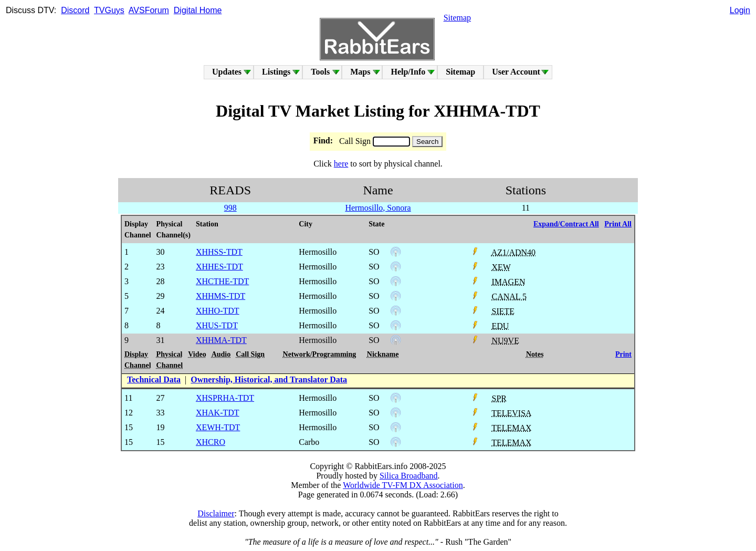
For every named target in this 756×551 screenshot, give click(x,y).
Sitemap (457, 18)
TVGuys (109, 10)
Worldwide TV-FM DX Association (403, 485)
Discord (75, 10)
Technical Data (154, 380)
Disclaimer (216, 513)
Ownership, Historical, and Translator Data (269, 380)
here (341, 164)
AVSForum (149, 10)
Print (623, 354)
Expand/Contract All (566, 224)
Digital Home (198, 10)
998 (230, 208)
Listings (276, 72)
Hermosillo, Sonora (378, 208)
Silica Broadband (409, 476)
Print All (618, 224)
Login (740, 10)
